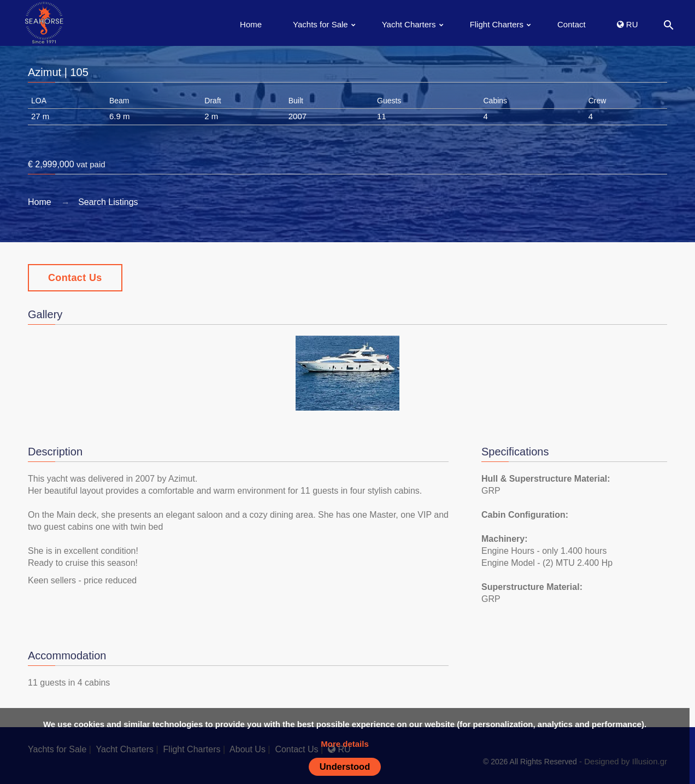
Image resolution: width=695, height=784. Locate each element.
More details (345, 744)
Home (251, 24)
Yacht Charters (409, 24)
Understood (345, 767)
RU (628, 24)
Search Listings (108, 202)
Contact (572, 24)
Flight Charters (497, 24)
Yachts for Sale (320, 24)
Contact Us (75, 278)
